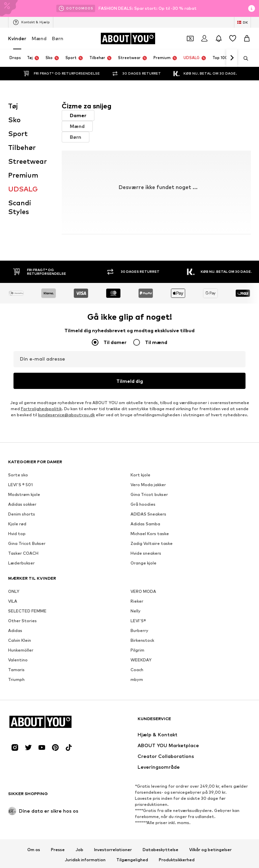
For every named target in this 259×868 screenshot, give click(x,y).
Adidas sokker (22, 495)
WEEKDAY (141, 651)
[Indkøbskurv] (247, 38)
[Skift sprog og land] (242, 22)
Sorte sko (18, 466)
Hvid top (17, 524)
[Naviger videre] (232, 58)
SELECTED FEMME (27, 602)
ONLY (14, 582)
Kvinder (17, 38)
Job (79, 841)
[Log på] (204, 38)
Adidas (15, 621)
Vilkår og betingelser (210, 841)
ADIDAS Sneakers (148, 505)
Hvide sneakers (146, 544)
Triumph (16, 670)
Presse (58, 841)
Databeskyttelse (161, 841)
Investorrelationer (113, 841)
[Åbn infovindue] (252, 8)
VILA (13, 592)
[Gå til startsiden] (128, 38)
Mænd (39, 38)
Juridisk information (85, 851)
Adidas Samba (145, 515)
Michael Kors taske (150, 524)
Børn (58, 38)
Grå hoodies (143, 495)
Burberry (139, 621)
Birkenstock (142, 631)
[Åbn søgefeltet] (243, 58)
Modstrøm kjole (24, 485)
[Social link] (15, 738)
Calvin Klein (20, 631)
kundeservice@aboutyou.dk (66, 406)
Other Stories (22, 612)
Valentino (18, 651)
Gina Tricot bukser (149, 485)
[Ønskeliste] (233, 38)
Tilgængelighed (132, 851)
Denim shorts (22, 505)
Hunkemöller (21, 641)
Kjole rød (17, 515)
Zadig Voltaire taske (152, 534)
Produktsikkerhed (177, 851)
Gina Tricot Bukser (27, 534)
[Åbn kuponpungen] (190, 38)
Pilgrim (137, 641)
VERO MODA (143, 582)
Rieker (137, 592)
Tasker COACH (23, 544)
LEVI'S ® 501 (20, 476)
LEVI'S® (138, 612)
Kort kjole (140, 466)
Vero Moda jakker (148, 476)
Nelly (136, 602)
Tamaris (16, 661)
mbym (137, 670)
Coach (137, 661)
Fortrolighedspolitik (41, 400)
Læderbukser (21, 554)
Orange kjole (143, 554)
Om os (34, 841)
